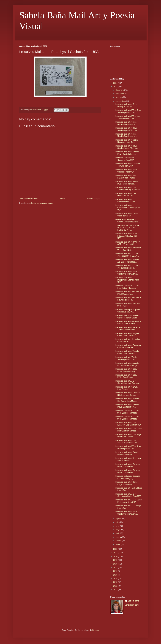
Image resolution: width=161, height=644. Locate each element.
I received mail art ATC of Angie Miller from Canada (128, 436)
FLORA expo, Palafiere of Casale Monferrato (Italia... (127, 221)
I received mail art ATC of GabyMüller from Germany (127, 382)
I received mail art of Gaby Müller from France (126, 376)
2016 (116, 571)
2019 (116, 560)
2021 (116, 553)
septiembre (120, 101)
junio (118, 526)
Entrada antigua (94, 199)
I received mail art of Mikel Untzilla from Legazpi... (126, 123)
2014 (116, 579)
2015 (116, 575)
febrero (119, 541)
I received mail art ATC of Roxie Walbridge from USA (128, 111)
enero (118, 545)
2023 (116, 87)
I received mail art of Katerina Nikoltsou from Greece (127, 394)
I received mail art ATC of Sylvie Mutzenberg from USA (128, 501)
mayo (118, 530)
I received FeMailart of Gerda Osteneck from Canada (127, 317)
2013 (116, 582)
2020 (116, 556)
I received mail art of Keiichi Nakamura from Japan (127, 141)
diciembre (120, 90)
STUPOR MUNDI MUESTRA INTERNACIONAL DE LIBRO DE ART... (127, 228)
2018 (116, 564)
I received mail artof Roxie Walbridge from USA (126, 358)
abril (117, 533)
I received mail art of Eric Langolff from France (125, 177)
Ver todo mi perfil (132, 605)
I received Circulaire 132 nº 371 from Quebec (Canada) (128, 418)
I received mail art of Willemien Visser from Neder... (128, 249)
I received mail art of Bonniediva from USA (125, 201)
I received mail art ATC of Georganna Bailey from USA (128, 495)
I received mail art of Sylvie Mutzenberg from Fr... (126, 183)
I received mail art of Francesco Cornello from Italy (128, 346)
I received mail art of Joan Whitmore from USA (126, 171)
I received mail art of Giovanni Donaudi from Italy (127, 465)
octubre (119, 97)
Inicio (62, 199)
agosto (119, 519)
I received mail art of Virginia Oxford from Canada (127, 335)
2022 (116, 549)
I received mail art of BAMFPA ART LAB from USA (127, 243)
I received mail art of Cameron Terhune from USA (128, 165)
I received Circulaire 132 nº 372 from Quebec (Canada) (128, 412)
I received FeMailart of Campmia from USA (125, 159)
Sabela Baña (134, 601)
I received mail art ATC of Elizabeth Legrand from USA (128, 424)
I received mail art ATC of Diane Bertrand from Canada (128, 430)
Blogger (96, 630)
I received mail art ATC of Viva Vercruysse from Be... (128, 117)
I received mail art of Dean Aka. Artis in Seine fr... (128, 459)
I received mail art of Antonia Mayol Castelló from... (127, 153)
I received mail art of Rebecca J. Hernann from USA (127, 329)
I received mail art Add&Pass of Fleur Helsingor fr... (128, 299)
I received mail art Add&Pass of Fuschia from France (128, 323)
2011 (116, 590)
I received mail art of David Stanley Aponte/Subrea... (127, 129)
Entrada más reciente (29, 199)
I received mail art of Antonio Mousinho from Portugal (127, 364)
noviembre (120, 94)
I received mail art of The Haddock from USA (125, 195)
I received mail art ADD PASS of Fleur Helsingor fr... (127, 267)
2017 (116, 567)
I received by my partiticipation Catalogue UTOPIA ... (128, 311)
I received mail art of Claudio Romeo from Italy (127, 453)
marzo (118, 537)
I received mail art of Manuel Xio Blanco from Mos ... (127, 261)
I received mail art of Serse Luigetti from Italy (126, 483)
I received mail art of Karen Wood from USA (126, 215)
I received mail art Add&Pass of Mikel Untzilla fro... (128, 293)
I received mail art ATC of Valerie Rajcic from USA (126, 442)
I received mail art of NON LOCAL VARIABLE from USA (126, 236)
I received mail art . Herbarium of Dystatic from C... (128, 340)
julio (117, 522)
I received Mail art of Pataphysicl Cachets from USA (127, 280)
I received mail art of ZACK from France (126, 388)
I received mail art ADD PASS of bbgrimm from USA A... (127, 255)
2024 (116, 83)
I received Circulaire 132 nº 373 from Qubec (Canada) (128, 287)
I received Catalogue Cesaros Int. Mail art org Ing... (127, 477)
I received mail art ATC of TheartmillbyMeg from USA (127, 189)
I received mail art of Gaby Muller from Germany (126, 370)
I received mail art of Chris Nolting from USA (126, 105)
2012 (116, 586)
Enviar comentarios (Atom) (42, 203)
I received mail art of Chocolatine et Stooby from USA (128, 208)
